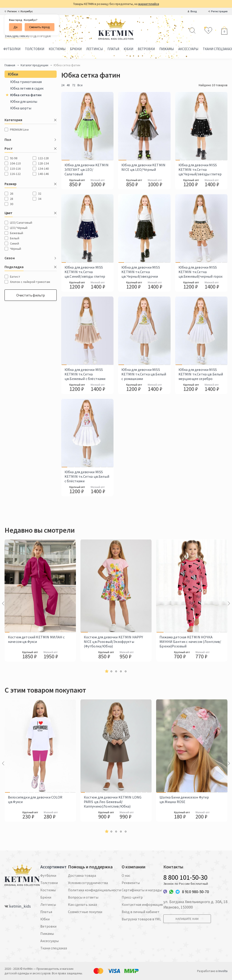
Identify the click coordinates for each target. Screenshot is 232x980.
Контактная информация (142, 904)
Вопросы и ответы (83, 897)
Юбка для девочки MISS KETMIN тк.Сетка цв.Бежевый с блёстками (85, 374)
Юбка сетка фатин (24, 95)
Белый (15, 238)
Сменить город (40, 27)
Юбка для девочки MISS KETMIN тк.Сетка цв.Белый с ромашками (144, 374)
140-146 (43, 174)
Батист (15, 277)
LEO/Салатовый (21, 223)
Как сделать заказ (82, 904)
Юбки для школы (24, 101)
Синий (14, 243)
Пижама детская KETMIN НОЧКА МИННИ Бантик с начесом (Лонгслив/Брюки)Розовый (190, 642)
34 (40, 199)
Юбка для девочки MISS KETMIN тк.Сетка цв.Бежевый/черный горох (201, 272)
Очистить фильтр (31, 295)
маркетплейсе (149, 4)
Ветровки (146, 49)
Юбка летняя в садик (27, 88)
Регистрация (219, 11)
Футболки (12, 49)
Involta (223, 971)
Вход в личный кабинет (141, 912)
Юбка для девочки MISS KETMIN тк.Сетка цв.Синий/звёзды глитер (85, 272)
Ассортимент (53, 867)
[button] (107, 671)
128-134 (43, 163)
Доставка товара (82, 875)
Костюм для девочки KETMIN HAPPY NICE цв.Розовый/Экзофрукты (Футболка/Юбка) (114, 642)
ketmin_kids (20, 906)
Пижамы (167, 49)
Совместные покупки (85, 912)
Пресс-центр (132, 897)
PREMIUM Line (19, 130)
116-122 (15, 174)
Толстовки (35, 49)
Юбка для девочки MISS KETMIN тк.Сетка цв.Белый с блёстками (87, 476)
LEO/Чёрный (19, 228)
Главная (10, 65)
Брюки (76, 49)
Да (16, 27)
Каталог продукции (34, 65)
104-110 (15, 163)
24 (63, 85)
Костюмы (57, 49)
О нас (126, 875)
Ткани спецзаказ (54, 948)
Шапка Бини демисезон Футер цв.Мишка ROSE (184, 799)
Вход (194, 11)
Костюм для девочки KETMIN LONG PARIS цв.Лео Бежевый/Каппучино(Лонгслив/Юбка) (113, 802)
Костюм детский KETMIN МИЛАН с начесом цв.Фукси (36, 639)
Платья (113, 49)
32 (40, 194)
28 (12, 199)
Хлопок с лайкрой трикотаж (30, 282)
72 (74, 85)
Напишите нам (187, 919)
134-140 (43, 169)
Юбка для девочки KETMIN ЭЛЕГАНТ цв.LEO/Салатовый (87, 169)
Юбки (128, 49)
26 (12, 194)
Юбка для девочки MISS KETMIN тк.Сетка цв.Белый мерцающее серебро (201, 374)
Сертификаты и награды (142, 890)
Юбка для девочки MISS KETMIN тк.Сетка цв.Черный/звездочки (141, 272)
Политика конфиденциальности (94, 890)
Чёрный (16, 249)
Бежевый (17, 233)
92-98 (14, 158)
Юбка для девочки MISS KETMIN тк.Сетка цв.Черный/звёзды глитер (200, 169)
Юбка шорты (21, 108)
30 (12, 204)
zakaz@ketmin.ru (17, 36)
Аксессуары (188, 49)
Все (80, 85)
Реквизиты (131, 883)
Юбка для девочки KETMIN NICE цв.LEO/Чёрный (143, 167)
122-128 (43, 158)
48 (68, 85)
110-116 (15, 169)
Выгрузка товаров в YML (141, 919)
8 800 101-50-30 (185, 877)
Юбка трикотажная (26, 82)
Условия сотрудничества (88, 883)
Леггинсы (94, 49)
